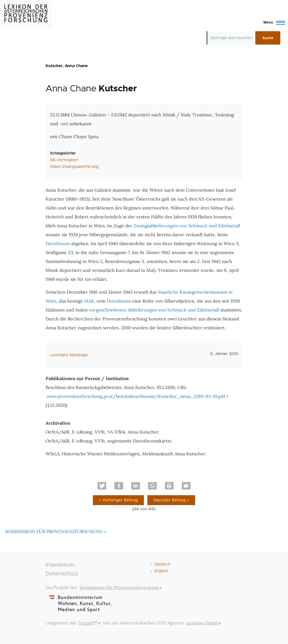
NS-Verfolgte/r (64, 160)
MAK (89, 301)
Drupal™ (90, 623)
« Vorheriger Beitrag (118, 500)
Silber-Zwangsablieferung (74, 167)
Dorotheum (58, 244)
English (161, 571)
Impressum (60, 565)
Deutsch (162, 564)
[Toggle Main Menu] (272, 22)
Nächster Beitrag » (171, 500)
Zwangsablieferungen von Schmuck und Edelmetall (187, 226)
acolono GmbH (204, 623)
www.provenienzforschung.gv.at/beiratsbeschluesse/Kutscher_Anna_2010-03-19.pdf (138, 396)
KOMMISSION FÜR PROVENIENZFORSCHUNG (56, 531)
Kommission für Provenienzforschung (121, 587)
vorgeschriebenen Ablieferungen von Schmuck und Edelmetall (154, 310)
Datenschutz (62, 574)
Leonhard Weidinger (69, 355)
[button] (102, 486)
